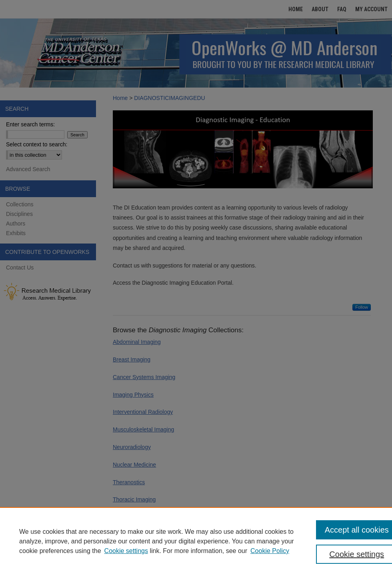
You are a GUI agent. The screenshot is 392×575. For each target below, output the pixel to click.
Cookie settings (126, 551)
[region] (196, 541)
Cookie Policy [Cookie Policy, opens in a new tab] (270, 551)
